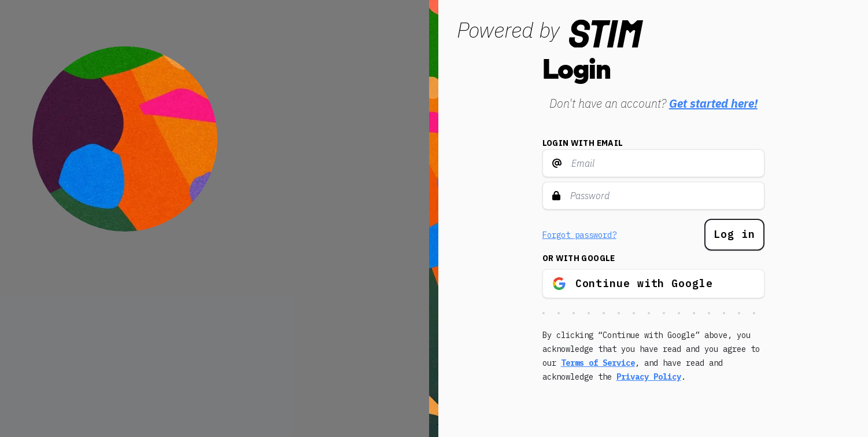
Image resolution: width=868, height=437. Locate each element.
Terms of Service (598, 363)
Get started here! (713, 103)
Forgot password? (579, 235)
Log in (734, 234)
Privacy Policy (649, 377)
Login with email (583, 143)
